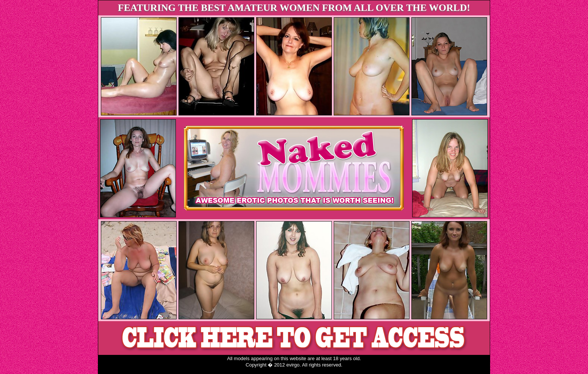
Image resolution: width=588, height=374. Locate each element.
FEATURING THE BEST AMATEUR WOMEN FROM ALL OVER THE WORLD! (294, 8)
